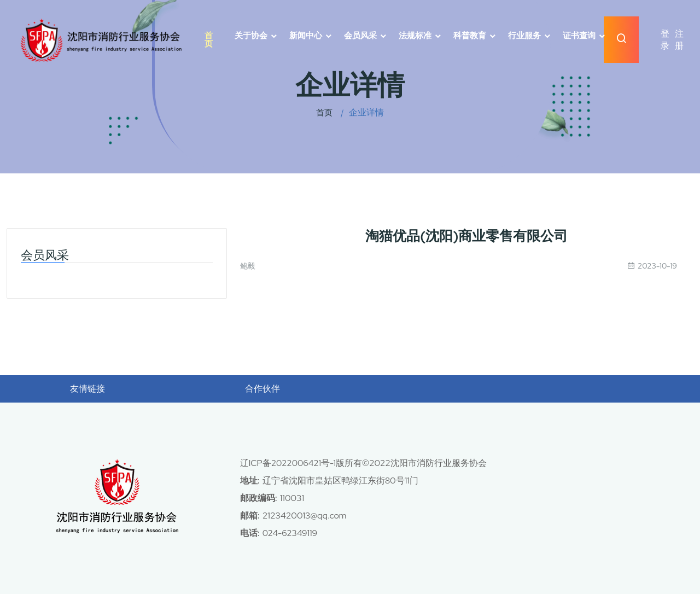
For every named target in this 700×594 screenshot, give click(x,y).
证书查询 (579, 36)
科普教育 (470, 36)
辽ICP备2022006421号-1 (289, 463)
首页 (209, 40)
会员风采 (360, 36)
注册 (679, 40)
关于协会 (251, 36)
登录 (665, 40)
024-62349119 (291, 533)
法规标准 (415, 36)
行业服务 (524, 36)
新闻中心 (306, 36)
